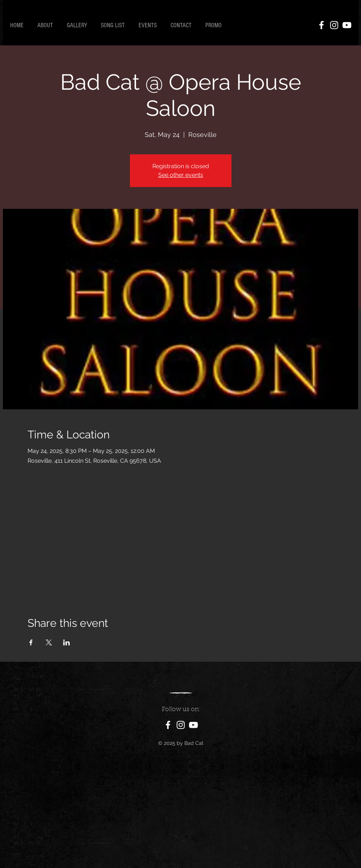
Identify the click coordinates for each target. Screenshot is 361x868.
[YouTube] (347, 25)
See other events (181, 175)
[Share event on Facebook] (31, 642)
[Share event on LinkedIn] (67, 642)
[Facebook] (321, 25)
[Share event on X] (49, 642)
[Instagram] (334, 25)
